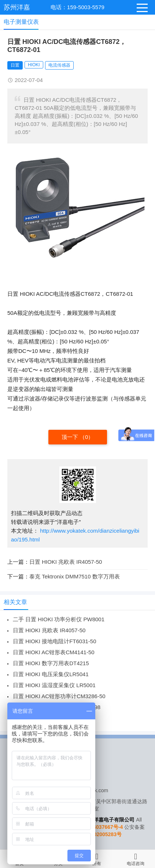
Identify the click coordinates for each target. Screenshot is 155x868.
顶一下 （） (78, 437)
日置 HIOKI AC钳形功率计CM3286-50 (59, 696)
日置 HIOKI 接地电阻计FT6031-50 (55, 641)
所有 (97, 859)
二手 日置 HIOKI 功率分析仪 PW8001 (59, 619)
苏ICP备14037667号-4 (97, 827)
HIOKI (34, 65)
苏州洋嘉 (17, 7)
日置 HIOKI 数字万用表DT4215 (51, 663)
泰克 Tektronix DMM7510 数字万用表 (75, 576)
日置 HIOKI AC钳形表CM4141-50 (54, 652)
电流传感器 (59, 65)
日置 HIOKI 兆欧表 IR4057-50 (66, 562)
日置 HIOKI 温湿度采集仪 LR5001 (54, 685)
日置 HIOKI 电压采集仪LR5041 (51, 674)
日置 (15, 65)
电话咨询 (136, 859)
